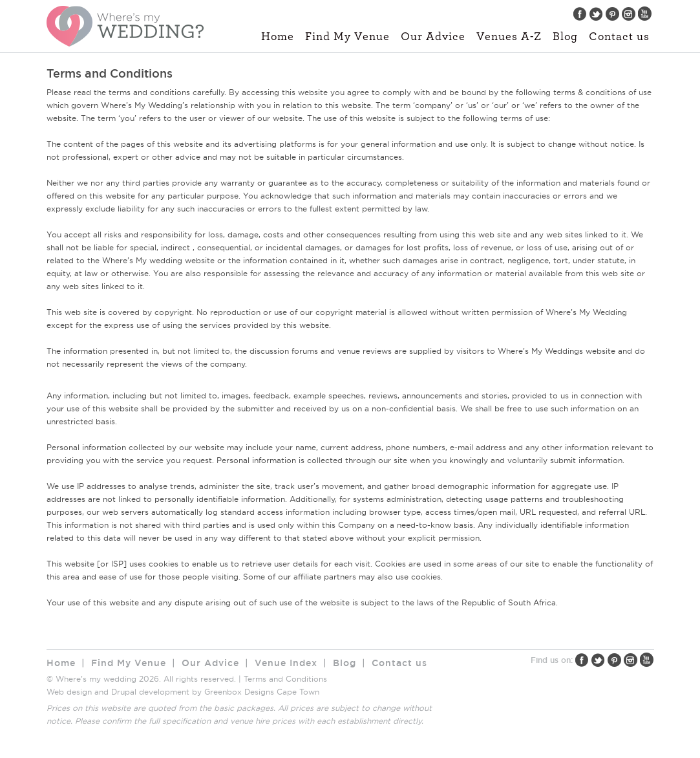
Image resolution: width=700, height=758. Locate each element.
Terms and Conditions (285, 679)
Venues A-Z (509, 37)
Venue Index (286, 663)
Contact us (619, 37)
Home (278, 37)
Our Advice (433, 37)
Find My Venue (347, 37)
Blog (565, 37)
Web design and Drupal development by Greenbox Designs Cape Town (183, 692)
